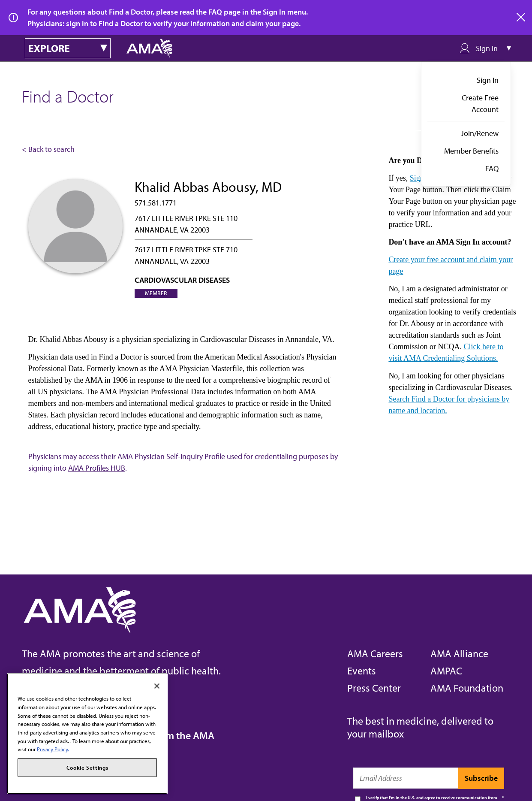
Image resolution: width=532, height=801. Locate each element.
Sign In (488, 80)
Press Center (374, 688)
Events (362, 671)
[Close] (157, 686)
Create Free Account (480, 103)
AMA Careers (375, 653)
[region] (87, 734)
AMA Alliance (459, 653)
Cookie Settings (87, 768)
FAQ (492, 168)
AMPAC (446, 671)
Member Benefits (471, 151)
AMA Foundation (467, 688)
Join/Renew (480, 133)
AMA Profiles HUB (97, 468)
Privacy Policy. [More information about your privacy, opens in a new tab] (53, 749)
